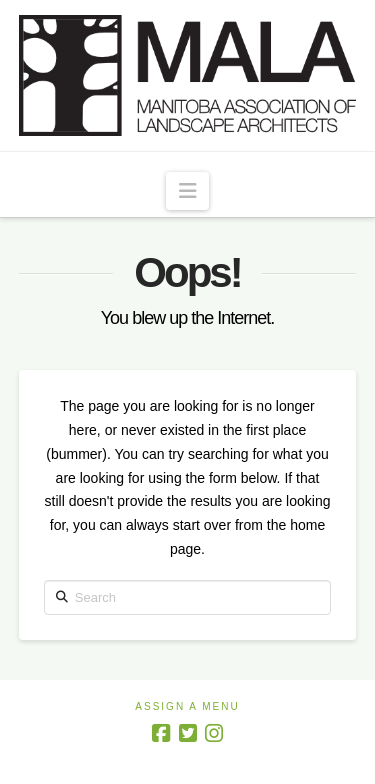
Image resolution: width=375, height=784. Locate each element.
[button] (187, 191)
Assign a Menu (187, 706)
